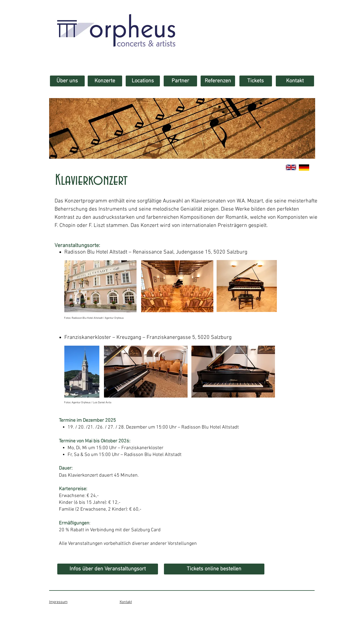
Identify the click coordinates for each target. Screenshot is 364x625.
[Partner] (180, 81)
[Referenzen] (218, 81)
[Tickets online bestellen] (214, 569)
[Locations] (143, 81)
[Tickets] (256, 81)
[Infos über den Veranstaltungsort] (108, 569)
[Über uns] (67, 81)
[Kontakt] (295, 81)
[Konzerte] (105, 81)
